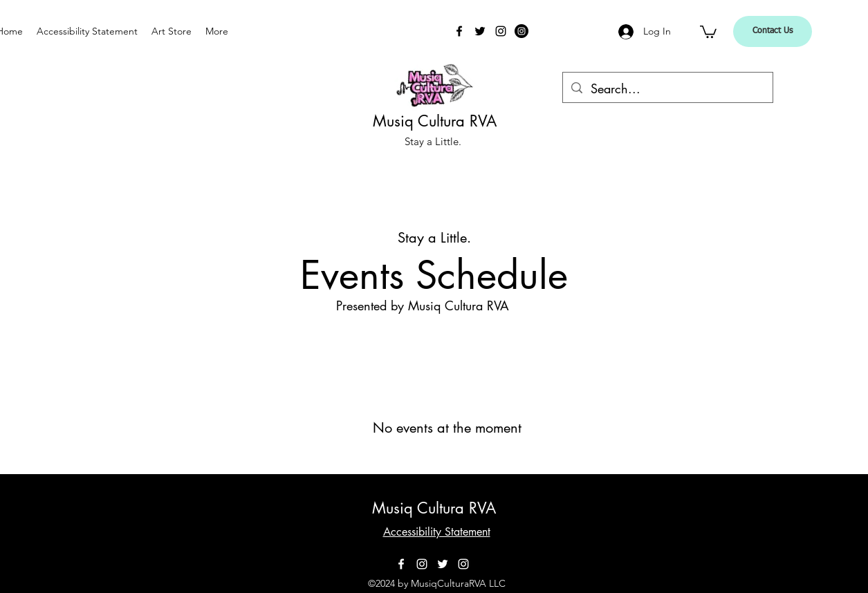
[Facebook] (459, 31)
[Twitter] (480, 31)
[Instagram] (501, 31)
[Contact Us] (773, 31)
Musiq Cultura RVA (435, 121)
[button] (708, 31)
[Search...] (667, 89)
